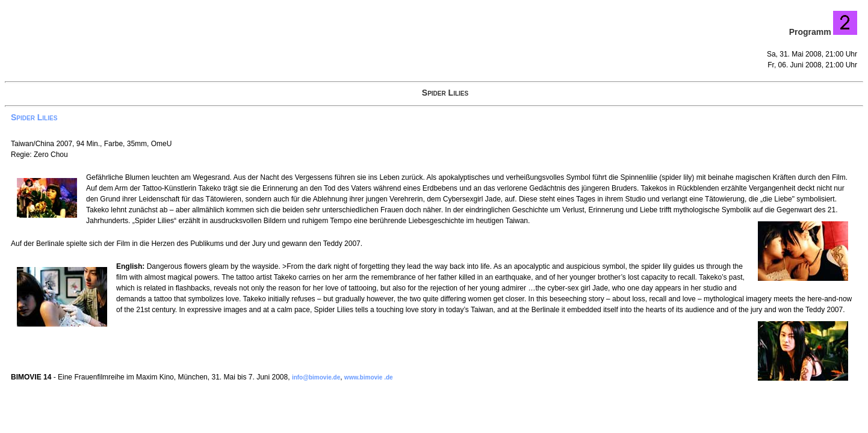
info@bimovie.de (316, 377)
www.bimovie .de (369, 377)
